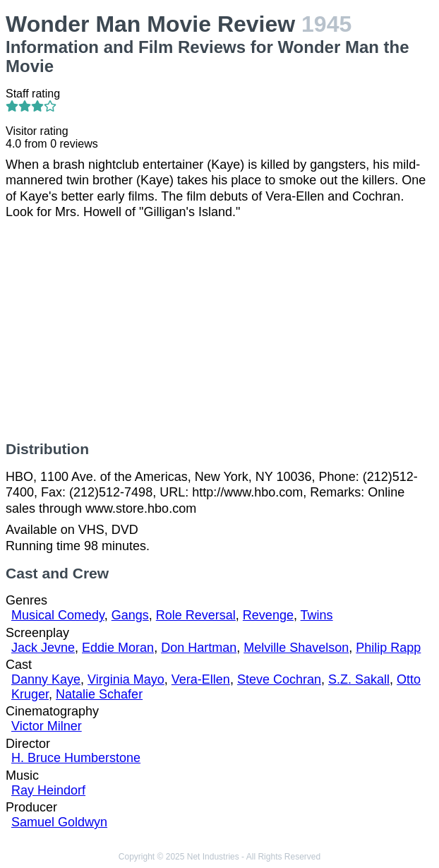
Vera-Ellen (201, 679)
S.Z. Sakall (359, 679)
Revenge (268, 615)
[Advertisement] (220, 331)
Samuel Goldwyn (59, 822)
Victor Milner (47, 726)
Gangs (130, 615)
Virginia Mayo (126, 679)
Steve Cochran (279, 679)
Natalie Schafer (99, 694)
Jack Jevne (43, 648)
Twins (317, 615)
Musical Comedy (58, 615)
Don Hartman (199, 648)
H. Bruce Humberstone (76, 758)
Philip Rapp (388, 648)
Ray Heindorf (48, 790)
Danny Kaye (46, 679)
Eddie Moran (118, 648)
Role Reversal (196, 615)
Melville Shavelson (296, 648)
